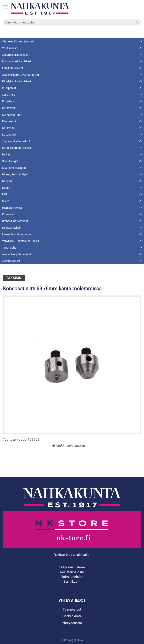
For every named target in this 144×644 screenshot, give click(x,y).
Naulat (6, 188)
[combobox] (72, 22)
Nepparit (7, 181)
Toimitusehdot (72, 577)
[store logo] (40, 9)
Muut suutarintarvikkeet (17, 61)
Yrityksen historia (72, 567)
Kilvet (5, 201)
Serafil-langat (10, 161)
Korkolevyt (9, 108)
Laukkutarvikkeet (13, 68)
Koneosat (8, 214)
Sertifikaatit (72, 581)
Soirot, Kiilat (9, 95)
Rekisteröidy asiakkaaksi (72, 555)
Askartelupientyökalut (15, 55)
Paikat (6, 154)
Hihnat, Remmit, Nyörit (16, 174)
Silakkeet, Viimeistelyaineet (18, 41)
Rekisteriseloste (72, 572)
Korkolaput (9, 128)
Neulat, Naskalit (12, 228)
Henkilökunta (72, 616)
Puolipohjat (9, 88)
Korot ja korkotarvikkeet (17, 148)
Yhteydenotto (72, 623)
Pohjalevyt (8, 101)
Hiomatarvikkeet (12, 208)
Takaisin (14, 278)
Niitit (5, 194)
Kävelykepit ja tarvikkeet (17, 81)
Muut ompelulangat (14, 168)
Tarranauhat (10, 248)
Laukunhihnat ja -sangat (17, 234)
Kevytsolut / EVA (12, 115)
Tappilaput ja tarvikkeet (16, 141)
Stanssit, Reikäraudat (15, 221)
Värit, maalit (9, 48)
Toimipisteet (72, 609)
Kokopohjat (9, 135)
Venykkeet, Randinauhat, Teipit (21, 241)
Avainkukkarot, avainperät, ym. (21, 75)
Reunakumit (9, 121)
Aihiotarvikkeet (11, 261)
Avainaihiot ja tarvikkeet (17, 254)
